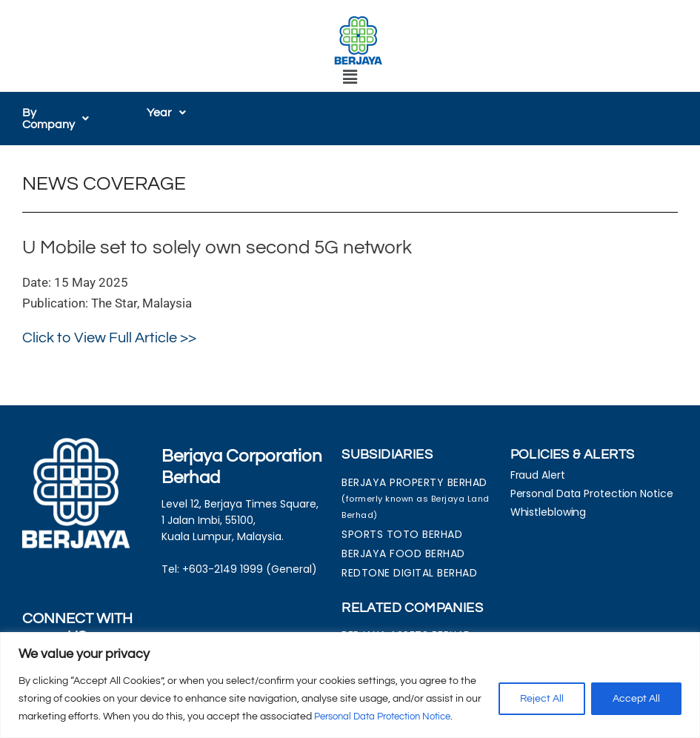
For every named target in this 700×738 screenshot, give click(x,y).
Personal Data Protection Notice (390, 717)
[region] (350, 685)
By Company (62, 119)
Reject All (542, 699)
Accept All (636, 699)
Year (166, 113)
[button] (350, 77)
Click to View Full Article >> (109, 338)
